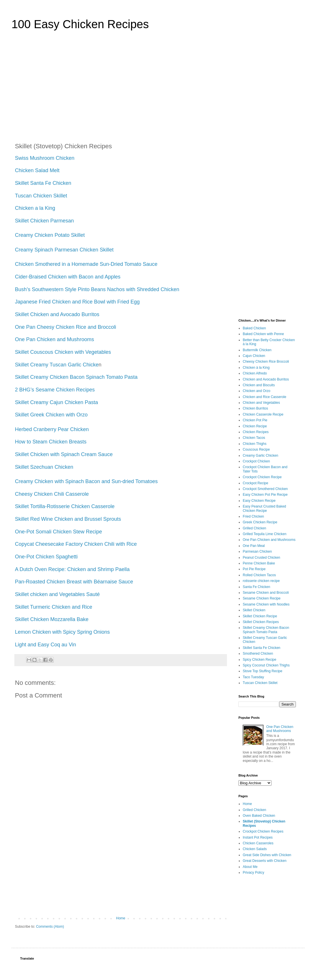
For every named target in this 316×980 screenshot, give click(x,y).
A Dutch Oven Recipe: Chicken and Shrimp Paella (73, 569)
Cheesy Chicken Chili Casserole (53, 494)
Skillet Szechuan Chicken (45, 467)
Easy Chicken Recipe (259, 501)
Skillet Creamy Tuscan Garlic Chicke (57, 365)
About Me (250, 867)
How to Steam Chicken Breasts (51, 442)
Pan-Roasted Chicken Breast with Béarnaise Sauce (74, 582)
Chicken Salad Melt (37, 170)
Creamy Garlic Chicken (260, 456)
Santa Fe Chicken (256, 587)
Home (121, 918)
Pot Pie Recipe (254, 569)
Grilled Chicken (254, 528)
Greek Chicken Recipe (260, 522)
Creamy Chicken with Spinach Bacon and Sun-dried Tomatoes (87, 481)
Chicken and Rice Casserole (264, 397)
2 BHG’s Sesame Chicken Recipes (55, 390)
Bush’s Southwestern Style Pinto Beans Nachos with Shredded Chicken (98, 289)
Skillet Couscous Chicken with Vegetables (64, 352)
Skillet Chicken (254, 610)
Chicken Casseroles (258, 843)
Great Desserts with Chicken (265, 861)
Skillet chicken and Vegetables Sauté (58, 594)
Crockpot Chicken (256, 461)
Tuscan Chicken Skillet (42, 196)
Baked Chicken (254, 328)
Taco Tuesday (253, 677)
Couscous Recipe (256, 449)
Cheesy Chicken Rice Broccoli (266, 362)
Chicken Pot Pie (255, 420)
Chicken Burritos (255, 408)
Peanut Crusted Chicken (261, 558)
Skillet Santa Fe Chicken (43, 183)
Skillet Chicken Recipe (260, 616)
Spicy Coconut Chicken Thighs (266, 665)
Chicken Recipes (256, 432)
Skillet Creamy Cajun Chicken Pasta (57, 402)
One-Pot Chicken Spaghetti (47, 557)
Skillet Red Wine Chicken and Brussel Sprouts (69, 519)
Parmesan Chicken (257, 552)
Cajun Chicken (254, 356)
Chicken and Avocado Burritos (266, 379)
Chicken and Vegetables (261, 403)
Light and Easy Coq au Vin (46, 645)
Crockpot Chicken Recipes (263, 831)
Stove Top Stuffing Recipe (263, 671)
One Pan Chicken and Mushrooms (54, 339)
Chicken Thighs (255, 444)
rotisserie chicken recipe (261, 581)
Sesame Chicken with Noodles (266, 604)
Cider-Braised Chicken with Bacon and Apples (68, 277)
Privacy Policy (254, 873)
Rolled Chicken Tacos (259, 575)
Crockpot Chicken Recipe (262, 477)
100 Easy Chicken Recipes (80, 24)
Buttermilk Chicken (257, 350)
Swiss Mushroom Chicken (45, 158)
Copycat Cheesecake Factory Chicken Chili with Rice (76, 544)
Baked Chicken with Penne (263, 334)
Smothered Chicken (258, 654)
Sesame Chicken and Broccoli (266, 593)
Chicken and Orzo (257, 391)
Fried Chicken (253, 516)
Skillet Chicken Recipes (261, 622)
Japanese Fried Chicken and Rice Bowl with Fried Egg (77, 302)
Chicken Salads (255, 849)
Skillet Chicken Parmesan (45, 221)
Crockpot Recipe (256, 483)
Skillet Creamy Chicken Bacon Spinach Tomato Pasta (77, 377)
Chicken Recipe (255, 426)
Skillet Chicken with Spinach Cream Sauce (64, 454)
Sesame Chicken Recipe (262, 598)
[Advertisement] (158, 87)
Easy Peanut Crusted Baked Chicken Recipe (264, 508)
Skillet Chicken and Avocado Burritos (58, 314)
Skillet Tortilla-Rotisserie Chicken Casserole (65, 506)
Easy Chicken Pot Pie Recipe (265, 495)
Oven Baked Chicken (259, 816)
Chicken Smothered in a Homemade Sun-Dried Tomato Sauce (86, 264)
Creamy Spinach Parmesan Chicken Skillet (64, 250)
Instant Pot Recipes (258, 837)
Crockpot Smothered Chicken (265, 489)
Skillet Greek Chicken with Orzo (51, 415)
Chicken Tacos (254, 438)
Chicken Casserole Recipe (263, 414)
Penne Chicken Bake (259, 563)
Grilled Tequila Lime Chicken (265, 534)
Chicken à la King (256, 368)
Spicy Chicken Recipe (260, 660)
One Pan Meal (254, 546)
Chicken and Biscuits (259, 385)
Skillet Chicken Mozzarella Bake (52, 619)
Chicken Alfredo (255, 373)
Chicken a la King (35, 208)
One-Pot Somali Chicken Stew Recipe (59, 532)
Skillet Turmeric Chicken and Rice (54, 607)
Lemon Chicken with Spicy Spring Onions (63, 632)
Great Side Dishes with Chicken (267, 855)
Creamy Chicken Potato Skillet (51, 235)
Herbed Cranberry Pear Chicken (52, 429)
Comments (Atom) (50, 927)
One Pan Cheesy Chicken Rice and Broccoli (66, 327)
